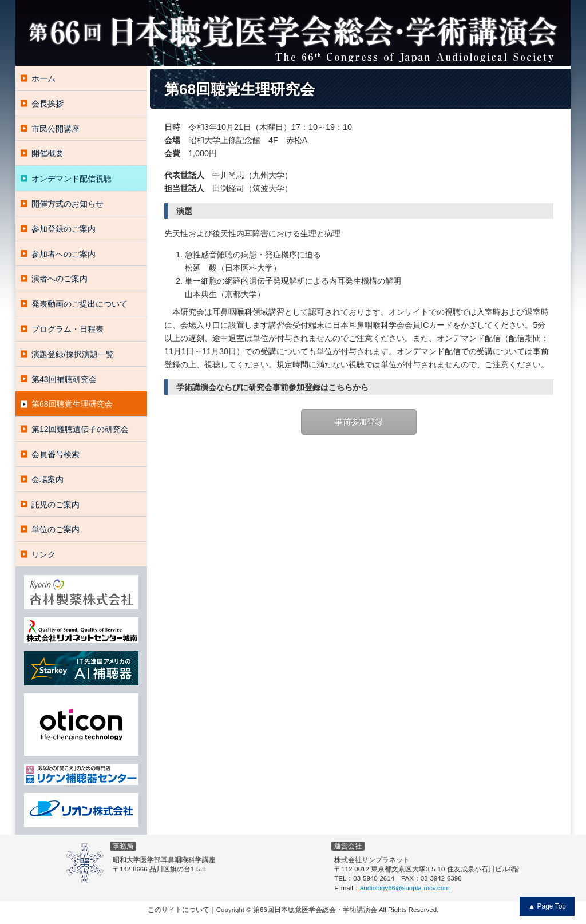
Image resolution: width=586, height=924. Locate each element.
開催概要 (47, 153)
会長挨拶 (47, 104)
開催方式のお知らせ (68, 204)
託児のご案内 (56, 505)
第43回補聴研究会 (64, 379)
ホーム (43, 78)
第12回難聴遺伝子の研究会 (80, 429)
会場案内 (47, 479)
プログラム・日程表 (68, 329)
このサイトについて (179, 910)
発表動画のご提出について (80, 304)
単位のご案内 (56, 529)
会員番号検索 (56, 454)
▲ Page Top (547, 906)
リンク (43, 554)
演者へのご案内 (60, 279)
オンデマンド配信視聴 (72, 179)
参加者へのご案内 (64, 254)
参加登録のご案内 (64, 229)
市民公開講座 (56, 129)
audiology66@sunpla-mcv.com (405, 888)
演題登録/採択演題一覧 (73, 354)
